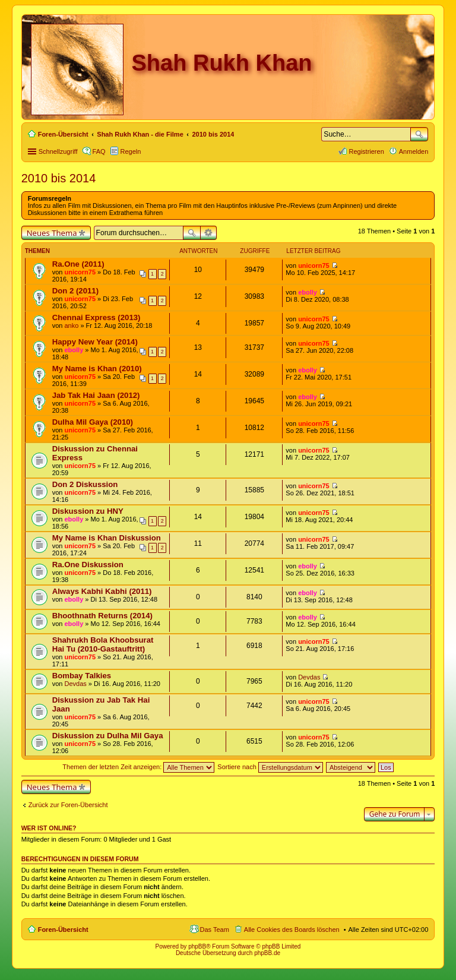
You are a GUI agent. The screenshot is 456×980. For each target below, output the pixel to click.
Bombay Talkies (82, 676)
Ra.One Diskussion (88, 565)
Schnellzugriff (58, 151)
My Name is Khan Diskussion (107, 538)
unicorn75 (80, 272)
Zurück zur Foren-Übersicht (68, 805)
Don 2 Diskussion (85, 484)
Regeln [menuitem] (131, 151)
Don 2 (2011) (75, 291)
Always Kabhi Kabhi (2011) (102, 591)
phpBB (197, 946)
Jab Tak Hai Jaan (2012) (96, 395)
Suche (419, 134)
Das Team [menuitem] (215, 930)
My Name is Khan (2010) (97, 369)
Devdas (75, 684)
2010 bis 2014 (59, 178)
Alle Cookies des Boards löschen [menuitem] (292, 930)
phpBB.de (267, 953)
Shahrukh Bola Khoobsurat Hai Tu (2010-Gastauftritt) (103, 644)
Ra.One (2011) (78, 264)
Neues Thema (52, 233)
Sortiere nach (270, 767)
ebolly (308, 292)
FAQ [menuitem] (99, 151)
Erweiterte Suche (209, 233)
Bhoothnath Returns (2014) (102, 616)
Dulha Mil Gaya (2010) (93, 422)
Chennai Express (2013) (96, 317)
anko (71, 325)
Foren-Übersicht (63, 930)
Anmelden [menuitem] (414, 151)
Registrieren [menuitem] (366, 151)
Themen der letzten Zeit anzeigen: (138, 767)
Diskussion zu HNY (88, 511)
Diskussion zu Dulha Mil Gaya (108, 736)
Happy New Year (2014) (95, 342)
